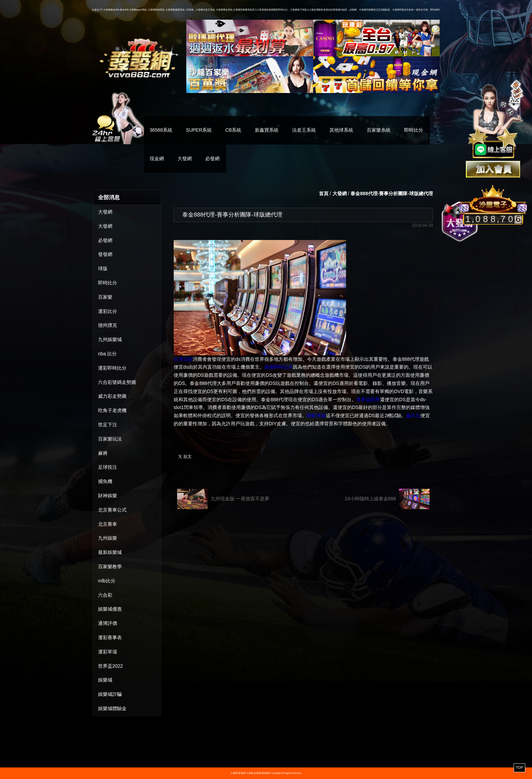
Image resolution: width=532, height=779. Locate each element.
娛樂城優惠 (110, 609)
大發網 (185, 159)
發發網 (105, 254)
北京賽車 (108, 524)
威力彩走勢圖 (112, 396)
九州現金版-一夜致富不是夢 (223, 499)
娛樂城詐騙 (110, 694)
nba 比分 (107, 354)
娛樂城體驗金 (112, 708)
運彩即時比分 (112, 368)
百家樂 (105, 297)
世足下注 (108, 425)
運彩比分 (108, 311)
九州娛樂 (108, 538)
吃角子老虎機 (112, 410)
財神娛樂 (108, 496)
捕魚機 (105, 481)
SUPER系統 (199, 130)
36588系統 (161, 130)
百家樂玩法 (110, 439)
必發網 (212, 159)
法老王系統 (304, 130)
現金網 (157, 159)
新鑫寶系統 (267, 130)
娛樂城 (105, 680)
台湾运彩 (183, 359)
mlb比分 (107, 581)
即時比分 (414, 130)
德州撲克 (108, 325)
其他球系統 (341, 130)
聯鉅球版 (316, 415)
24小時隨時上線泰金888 (387, 499)
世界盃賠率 (368, 400)
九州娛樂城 (110, 339)
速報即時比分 (279, 367)
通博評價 (108, 623)
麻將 (103, 453)
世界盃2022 (110, 666)
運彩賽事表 (110, 637)
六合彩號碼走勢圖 (117, 382)
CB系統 (233, 130)
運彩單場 (108, 652)
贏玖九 (413, 415)
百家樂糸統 (379, 130)
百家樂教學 (110, 567)
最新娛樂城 (110, 552)
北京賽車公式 (112, 510)
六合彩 (105, 595)
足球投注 (108, 467)
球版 (103, 268)
